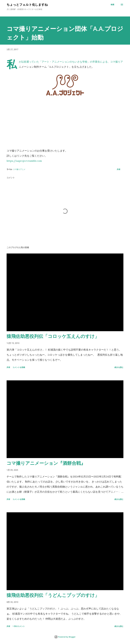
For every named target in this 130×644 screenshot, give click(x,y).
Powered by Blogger (65, 637)
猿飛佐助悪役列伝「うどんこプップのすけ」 (53, 595)
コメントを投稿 (19, 367)
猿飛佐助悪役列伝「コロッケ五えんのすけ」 (53, 336)
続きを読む (119, 367)
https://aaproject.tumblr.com (24, 161)
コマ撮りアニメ (19, 169)
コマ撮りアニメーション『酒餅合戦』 (46, 463)
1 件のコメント (19, 626)
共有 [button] (119, 169)
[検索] (112, 5)
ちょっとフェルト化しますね (27, 4)
